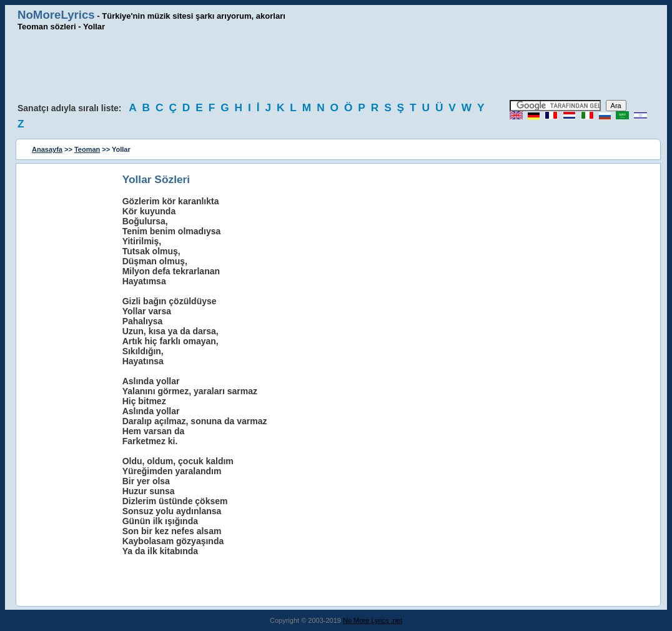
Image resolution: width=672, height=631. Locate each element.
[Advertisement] (336, 66)
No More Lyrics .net (373, 620)
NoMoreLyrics (56, 15)
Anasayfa (47, 149)
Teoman (87, 149)
